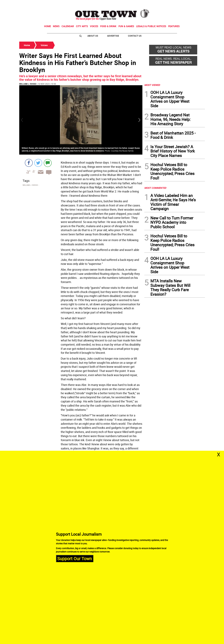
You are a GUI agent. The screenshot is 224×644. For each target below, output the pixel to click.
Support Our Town (75, 558)
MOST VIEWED (152, 85)
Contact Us (135, 36)
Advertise (113, 36)
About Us (93, 36)
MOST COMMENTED (155, 188)
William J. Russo (28, 84)
